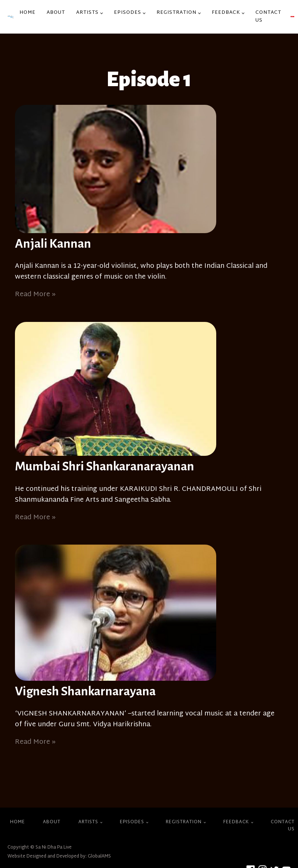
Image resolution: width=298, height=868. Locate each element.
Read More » (35, 294)
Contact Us (268, 17)
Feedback (226, 13)
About (56, 13)
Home (27, 13)
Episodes (128, 13)
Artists (87, 13)
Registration (176, 13)
